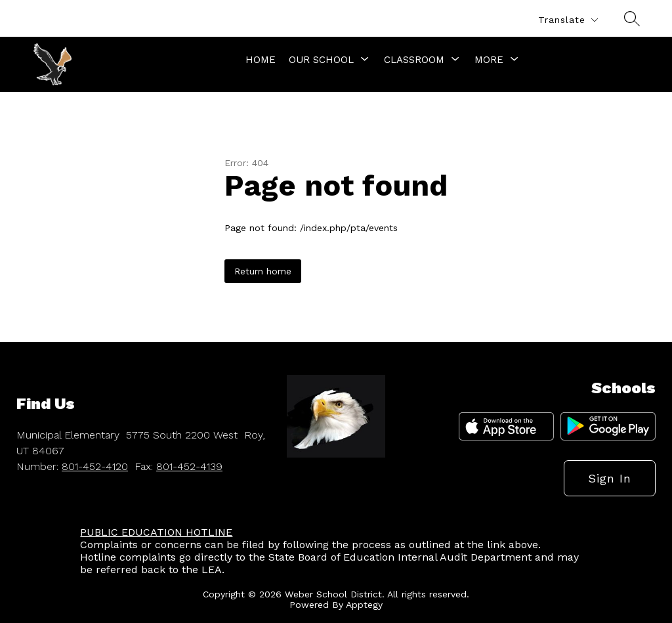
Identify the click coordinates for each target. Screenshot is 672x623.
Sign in (610, 478)
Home (261, 60)
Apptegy (364, 605)
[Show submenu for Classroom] (414, 60)
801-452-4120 (95, 466)
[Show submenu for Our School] (321, 60)
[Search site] (632, 18)
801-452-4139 (189, 466)
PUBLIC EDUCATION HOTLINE (156, 532)
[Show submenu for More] (489, 60)
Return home (263, 271)
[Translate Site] (568, 20)
